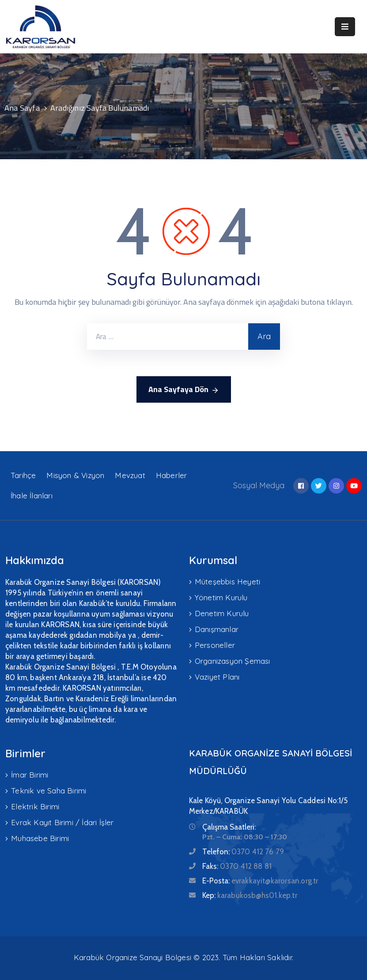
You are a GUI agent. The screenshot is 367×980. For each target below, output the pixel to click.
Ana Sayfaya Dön (184, 389)
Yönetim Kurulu (221, 597)
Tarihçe (23, 475)
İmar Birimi (30, 775)
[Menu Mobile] (345, 27)
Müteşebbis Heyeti (227, 582)
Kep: (250, 895)
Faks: (237, 866)
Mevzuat (130, 475)
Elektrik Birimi (35, 806)
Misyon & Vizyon (75, 475)
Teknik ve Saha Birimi (49, 791)
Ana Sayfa (22, 108)
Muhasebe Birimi (40, 838)
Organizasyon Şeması (233, 661)
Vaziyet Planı (217, 677)
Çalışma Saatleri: (229, 827)
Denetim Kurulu (222, 613)
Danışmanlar (217, 629)
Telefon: (243, 852)
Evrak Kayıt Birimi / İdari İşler (62, 822)
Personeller (215, 645)
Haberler (172, 475)
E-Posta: (260, 881)
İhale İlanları (32, 496)
